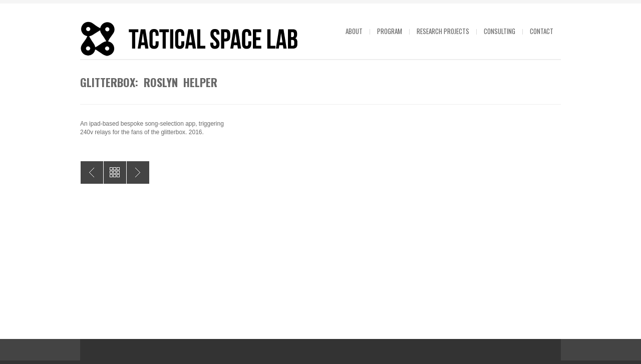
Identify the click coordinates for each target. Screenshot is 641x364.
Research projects (443, 31)
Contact (542, 31)
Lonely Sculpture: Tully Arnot (92, 172)
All (115, 172)
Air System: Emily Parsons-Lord (138, 172)
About (354, 31)
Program (390, 31)
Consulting (500, 31)
